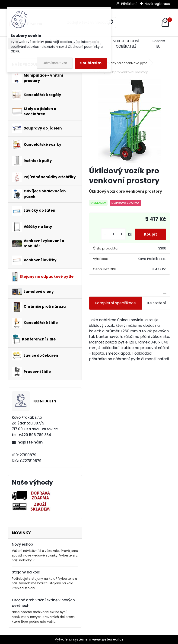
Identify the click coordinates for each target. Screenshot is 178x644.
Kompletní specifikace (115, 303)
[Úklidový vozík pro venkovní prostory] (130, 121)
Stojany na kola (26, 572)
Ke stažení (157, 303)
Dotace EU (158, 44)
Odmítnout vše (55, 63)
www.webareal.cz (108, 639)
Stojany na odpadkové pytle (126, 63)
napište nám (30, 442)
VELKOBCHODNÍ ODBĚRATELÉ (126, 44)
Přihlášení (129, 4)
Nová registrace (157, 4)
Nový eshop (22, 544)
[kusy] (113, 234)
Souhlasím (91, 63)
